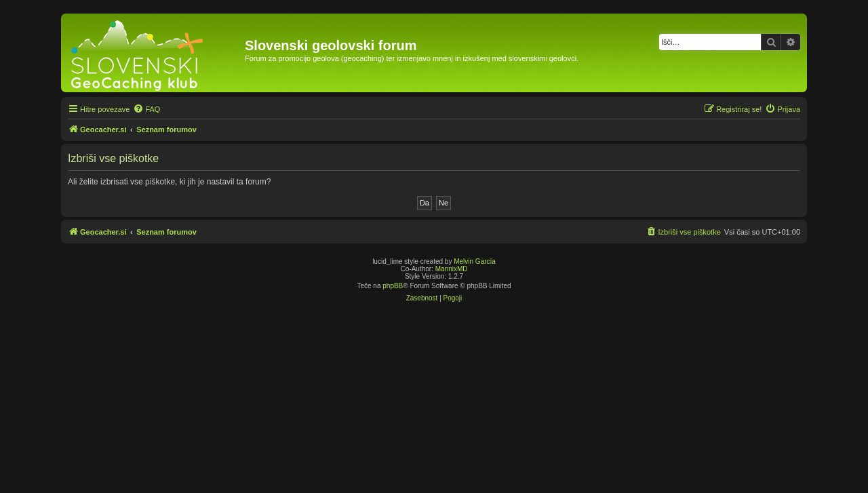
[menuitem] (146, 109)
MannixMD (452, 269)
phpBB (393, 286)
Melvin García (475, 261)
